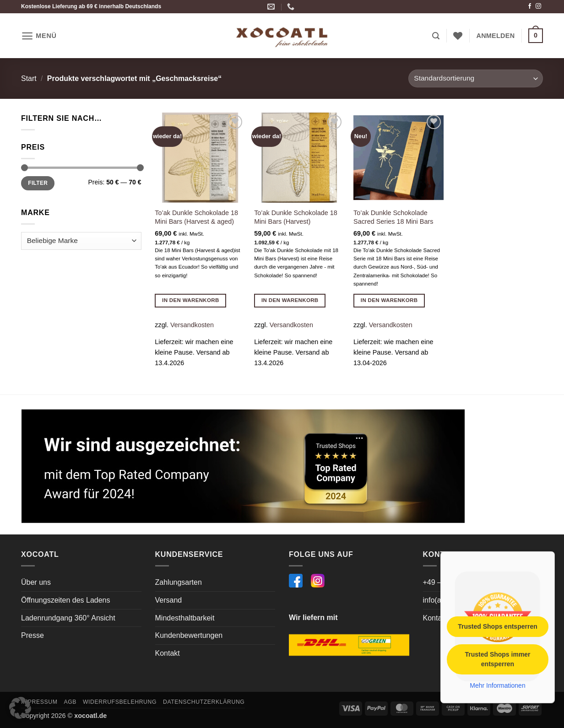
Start (29, 78)
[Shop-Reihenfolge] (476, 78)
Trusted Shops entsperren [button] (497, 626)
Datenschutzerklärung (204, 702)
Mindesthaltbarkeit (185, 618)
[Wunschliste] (458, 36)
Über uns (36, 582)
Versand (169, 600)
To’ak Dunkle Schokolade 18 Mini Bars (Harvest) (296, 217)
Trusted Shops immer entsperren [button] (497, 659)
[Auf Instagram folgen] (538, 6)
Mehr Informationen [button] (497, 685)
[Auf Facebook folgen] (530, 6)
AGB (70, 702)
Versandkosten (192, 325)
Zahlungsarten (179, 582)
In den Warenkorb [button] (191, 300)
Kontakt (168, 653)
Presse (33, 635)
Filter (38, 183)
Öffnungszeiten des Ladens (66, 600)
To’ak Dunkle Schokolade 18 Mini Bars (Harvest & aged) (196, 217)
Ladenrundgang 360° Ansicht (68, 618)
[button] (39, 36)
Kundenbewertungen (189, 635)
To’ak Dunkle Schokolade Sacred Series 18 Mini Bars (393, 217)
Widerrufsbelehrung (120, 702)
